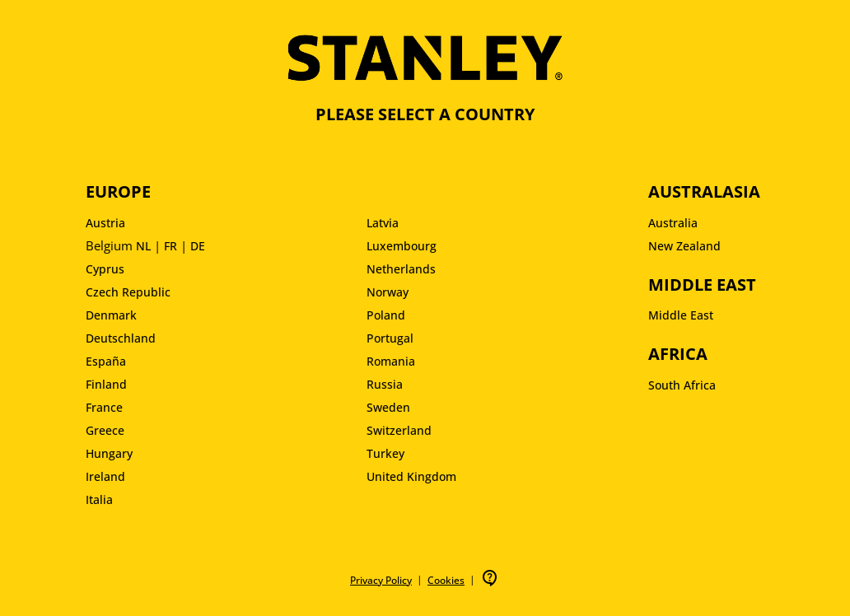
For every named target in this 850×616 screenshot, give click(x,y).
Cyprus (105, 269)
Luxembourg (402, 246)
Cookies (446, 580)
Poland (386, 315)
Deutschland (121, 338)
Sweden (388, 407)
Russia (385, 384)
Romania (391, 361)
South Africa (682, 385)
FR (170, 246)
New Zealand (684, 246)
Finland (106, 384)
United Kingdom (411, 476)
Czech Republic (128, 292)
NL (143, 246)
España (106, 361)
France (104, 407)
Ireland (105, 476)
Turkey (385, 453)
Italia (99, 499)
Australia (673, 223)
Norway (388, 292)
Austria (105, 223)
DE (198, 246)
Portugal (390, 338)
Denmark (111, 315)
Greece (105, 430)
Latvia (383, 223)
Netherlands (401, 269)
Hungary (109, 453)
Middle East (681, 315)
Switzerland (399, 430)
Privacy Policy (381, 580)
